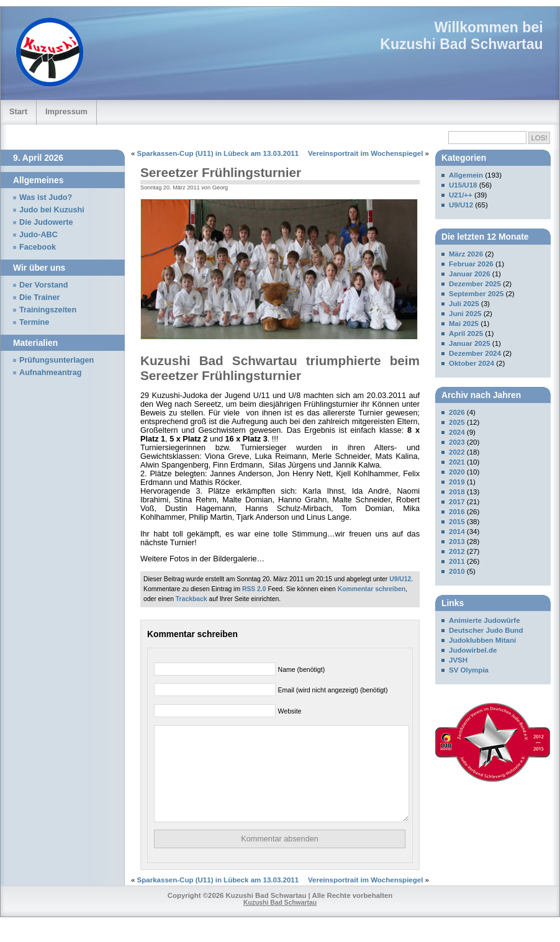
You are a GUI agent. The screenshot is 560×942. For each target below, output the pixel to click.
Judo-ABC (38, 235)
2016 (457, 512)
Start (18, 111)
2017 (457, 502)
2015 (457, 522)
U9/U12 (400, 579)
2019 (457, 482)
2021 (457, 462)
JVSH (458, 660)
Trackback (192, 599)
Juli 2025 (464, 304)
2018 (457, 492)
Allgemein (466, 175)
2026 (457, 412)
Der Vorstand (44, 285)
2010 (457, 571)
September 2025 (476, 294)
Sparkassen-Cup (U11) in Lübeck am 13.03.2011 (218, 153)
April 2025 (466, 333)
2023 (457, 442)
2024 (457, 432)
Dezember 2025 (475, 284)
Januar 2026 (470, 274)
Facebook (38, 247)
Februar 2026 (471, 264)
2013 (457, 541)
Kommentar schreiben (372, 589)
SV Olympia (469, 670)
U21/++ (461, 195)
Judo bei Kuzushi (52, 210)
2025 (457, 422)
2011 (457, 561)
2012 (457, 551)
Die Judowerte (46, 222)
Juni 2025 (465, 314)
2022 (457, 452)
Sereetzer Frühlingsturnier (221, 172)
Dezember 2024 (475, 353)
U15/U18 (463, 185)
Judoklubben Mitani (482, 640)
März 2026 (466, 254)
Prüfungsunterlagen (56, 360)
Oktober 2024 (472, 363)
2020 (457, 472)
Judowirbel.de (473, 650)
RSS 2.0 (254, 589)
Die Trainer (39, 297)
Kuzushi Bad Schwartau (461, 44)
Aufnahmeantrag (51, 373)
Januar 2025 (470, 343)
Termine (34, 322)
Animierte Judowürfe (485, 620)
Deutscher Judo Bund (486, 630)
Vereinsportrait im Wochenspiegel (365, 153)
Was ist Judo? (46, 197)
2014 (457, 532)
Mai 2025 (464, 324)
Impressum (66, 111)
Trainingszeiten (48, 310)
